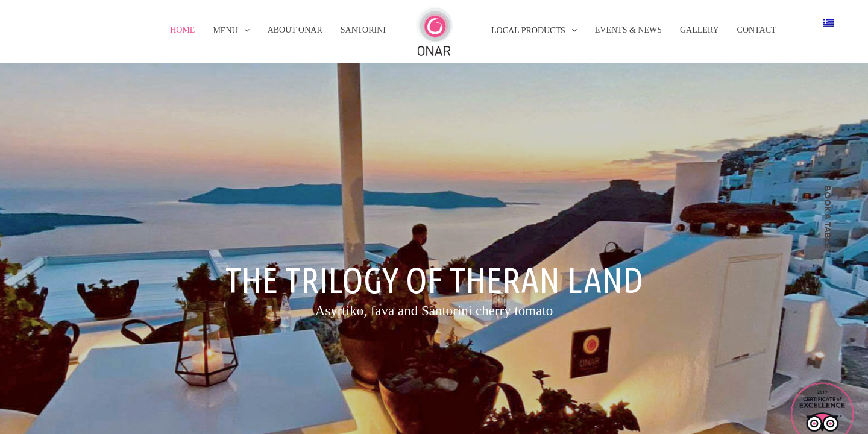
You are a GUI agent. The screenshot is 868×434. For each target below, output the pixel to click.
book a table (828, 217)
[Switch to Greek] (829, 22)
